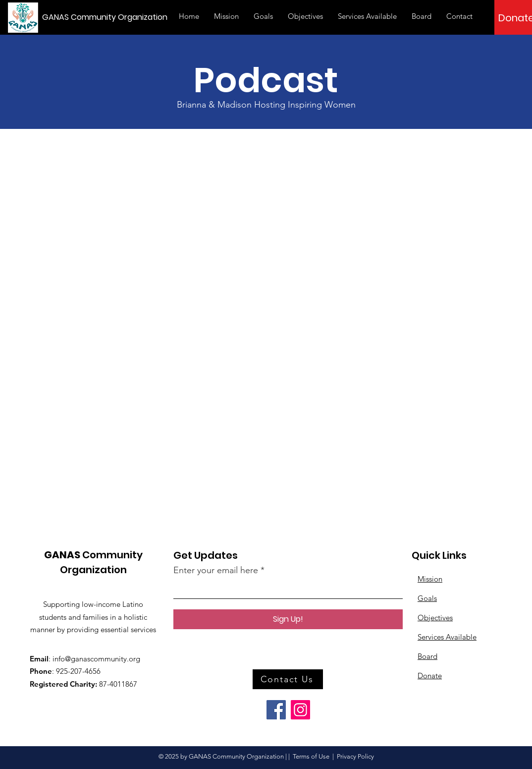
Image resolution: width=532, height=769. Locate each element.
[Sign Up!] (288, 619)
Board (427, 656)
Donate (430, 676)
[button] (459, 16)
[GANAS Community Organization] (109, 18)
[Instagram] (300, 710)
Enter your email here (216, 570)
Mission (430, 579)
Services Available (447, 637)
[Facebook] (276, 710)
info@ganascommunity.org (96, 659)
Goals (427, 598)
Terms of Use (311, 756)
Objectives (435, 618)
